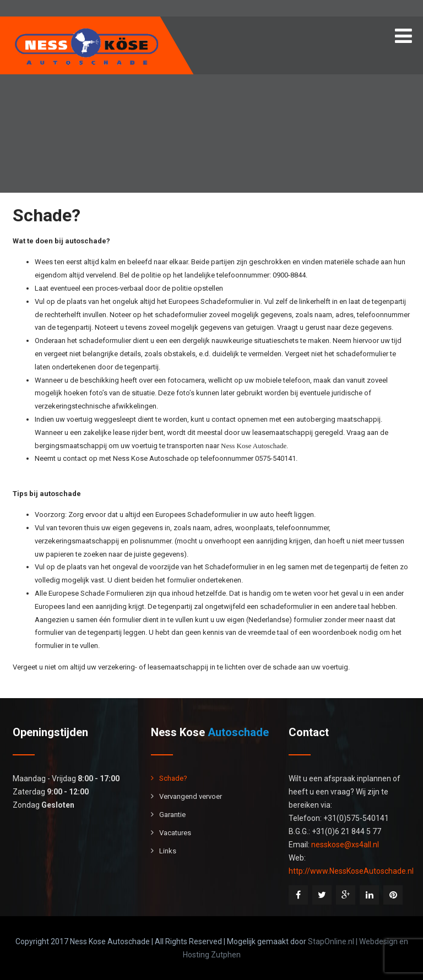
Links (168, 851)
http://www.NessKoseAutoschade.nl (351, 871)
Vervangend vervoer (191, 796)
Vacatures (175, 833)
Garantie (172, 815)
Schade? (173, 778)
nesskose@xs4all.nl (345, 845)
